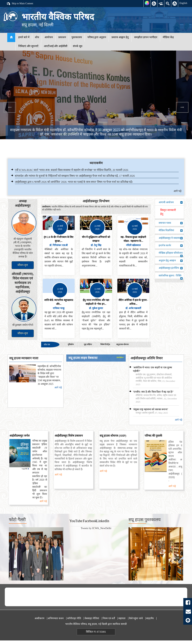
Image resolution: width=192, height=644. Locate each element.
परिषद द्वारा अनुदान (97, 37)
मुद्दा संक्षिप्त (88, 344)
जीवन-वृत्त (23, 265)
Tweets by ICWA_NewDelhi (96, 528)
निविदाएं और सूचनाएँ (28, 46)
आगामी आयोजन (171, 202)
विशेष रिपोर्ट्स (105, 344)
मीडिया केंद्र (168, 37)
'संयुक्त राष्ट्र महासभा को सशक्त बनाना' (151, 409)
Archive (120, 357)
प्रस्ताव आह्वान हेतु (120, 37)
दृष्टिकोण (71, 344)
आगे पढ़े (177, 191)
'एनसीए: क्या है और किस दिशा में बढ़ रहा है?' (153, 392)
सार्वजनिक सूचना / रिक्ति (171, 276)
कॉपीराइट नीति (74, 618)
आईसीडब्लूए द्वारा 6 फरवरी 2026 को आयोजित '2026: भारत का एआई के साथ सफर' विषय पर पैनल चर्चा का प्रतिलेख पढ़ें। (74, 182)
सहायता (122, 618)
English (183, 3)
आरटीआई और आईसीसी (56, 46)
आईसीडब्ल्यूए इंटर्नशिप (171, 268)
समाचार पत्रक (171, 223)
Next (182, 107)
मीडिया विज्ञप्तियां (171, 230)
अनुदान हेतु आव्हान (171, 261)
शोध (37, 37)
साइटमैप (150, 618)
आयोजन (49, 37)
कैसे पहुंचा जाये (136, 618)
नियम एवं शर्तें (109, 618)
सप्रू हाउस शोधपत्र (123, 344)
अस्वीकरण (39, 618)
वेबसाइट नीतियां (92, 618)
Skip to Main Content (20, 4)
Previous (10, 107)
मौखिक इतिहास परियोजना (171, 254)
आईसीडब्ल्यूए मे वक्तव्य (171, 238)
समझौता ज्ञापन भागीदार (146, 37)
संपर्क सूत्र (78, 46)
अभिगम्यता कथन (56, 618)
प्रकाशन (62, 37)
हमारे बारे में (24, 37)
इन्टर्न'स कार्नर (171, 246)
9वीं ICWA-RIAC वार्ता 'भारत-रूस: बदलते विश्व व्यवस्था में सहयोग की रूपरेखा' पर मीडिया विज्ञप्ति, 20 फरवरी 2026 (72, 170)
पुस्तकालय (77, 37)
